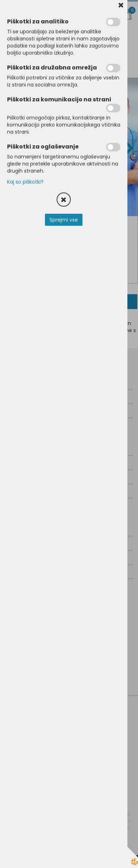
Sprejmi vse (64, 220)
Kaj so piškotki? (25, 182)
